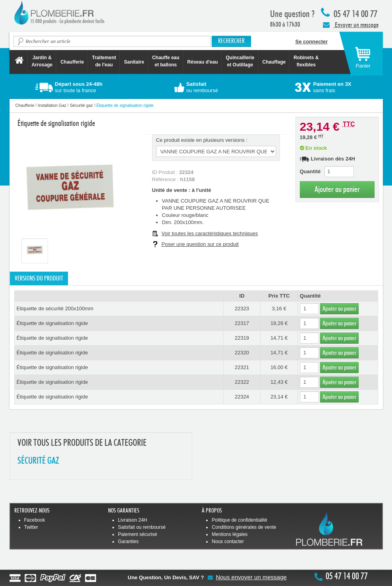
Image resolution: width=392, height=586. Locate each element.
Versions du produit (39, 278)
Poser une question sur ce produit (200, 244)
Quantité (310, 171)
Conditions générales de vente (244, 527)
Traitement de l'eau (104, 61)
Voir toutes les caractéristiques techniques (210, 233)
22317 (242, 323)
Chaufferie (72, 62)
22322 (242, 382)
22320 (242, 353)
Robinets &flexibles (306, 61)
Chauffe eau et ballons (166, 61)
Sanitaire (134, 62)
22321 (242, 367)
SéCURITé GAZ (38, 461)
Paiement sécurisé (138, 534)
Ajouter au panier (337, 189)
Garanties (128, 542)
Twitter (31, 527)
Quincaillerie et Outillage (240, 61)
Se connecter (312, 42)
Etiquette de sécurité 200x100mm (55, 308)
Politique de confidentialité (239, 520)
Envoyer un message (351, 25)
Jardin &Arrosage (42, 61)
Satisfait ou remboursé (142, 527)
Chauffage (274, 62)
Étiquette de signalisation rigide (52, 323)
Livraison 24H (132, 520)
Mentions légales (230, 534)
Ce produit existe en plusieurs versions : (202, 140)
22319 (242, 338)
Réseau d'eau (203, 62)
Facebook (35, 520)
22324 (242, 397)
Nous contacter (228, 542)
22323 (242, 308)
